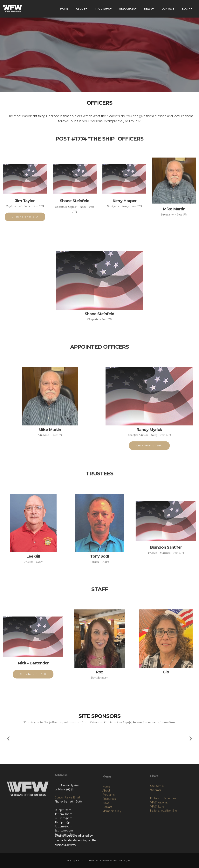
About (106, 810)
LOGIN (186, 9)
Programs (109, 814)
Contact (107, 826)
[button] (8, 738)
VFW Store (157, 824)
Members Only (112, 830)
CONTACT (168, 9)
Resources (109, 818)
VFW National (159, 820)
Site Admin (157, 803)
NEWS (148, 9)
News (106, 822)
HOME (64, 9)
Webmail (156, 808)
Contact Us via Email (67, 811)
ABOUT (81, 9)
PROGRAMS (102, 9)
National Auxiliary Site (164, 828)
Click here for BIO (25, 221)
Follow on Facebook (163, 816)
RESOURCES (127, 9)
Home (106, 806)
